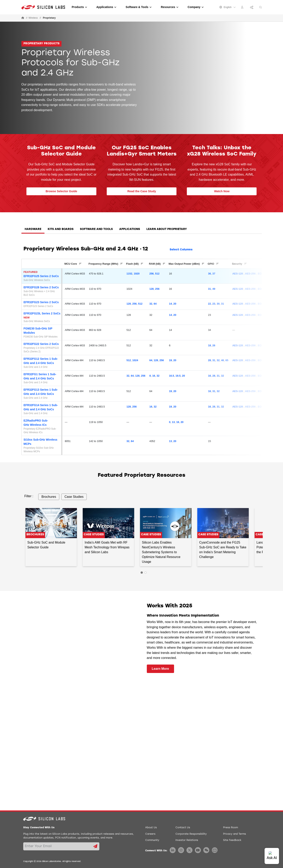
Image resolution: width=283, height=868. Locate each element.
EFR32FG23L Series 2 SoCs (42, 313)
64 (155, 304)
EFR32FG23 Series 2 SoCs (41, 302)
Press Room (231, 828)
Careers (150, 834)
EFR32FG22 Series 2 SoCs (41, 344)
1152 (129, 274)
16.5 (172, 376)
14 (170, 304)
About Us (151, 828)
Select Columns (181, 250)
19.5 (178, 376)
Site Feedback (232, 840)
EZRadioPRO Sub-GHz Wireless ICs (36, 423)
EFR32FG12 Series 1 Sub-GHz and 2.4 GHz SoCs (41, 361)
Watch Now (222, 191)
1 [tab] (142, 573)
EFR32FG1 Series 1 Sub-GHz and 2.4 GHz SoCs (40, 376)
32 (151, 304)
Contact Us (183, 828)
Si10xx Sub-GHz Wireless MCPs (41, 442)
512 (157, 274)
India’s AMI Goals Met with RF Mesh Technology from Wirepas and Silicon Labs (107, 547)
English (228, 7)
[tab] (33, 231)
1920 (137, 274)
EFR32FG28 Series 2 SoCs (41, 287)
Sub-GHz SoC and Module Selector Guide (46, 545)
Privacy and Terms (235, 834)
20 (175, 304)
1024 (135, 360)
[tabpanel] (142, 353)
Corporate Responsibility (191, 834)
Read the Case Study (142, 191)
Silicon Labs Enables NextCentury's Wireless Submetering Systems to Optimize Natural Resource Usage (161, 552)
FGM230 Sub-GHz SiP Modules (38, 331)
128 (152, 289)
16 (154, 376)
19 (170, 360)
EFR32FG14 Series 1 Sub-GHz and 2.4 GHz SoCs (41, 407)
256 (152, 274)
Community (152, 840)
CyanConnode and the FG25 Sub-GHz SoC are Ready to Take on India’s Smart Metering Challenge (223, 550)
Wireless (33, 18)
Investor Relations (187, 840)
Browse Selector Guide (61, 191)
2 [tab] (146, 573)
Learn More (160, 669)
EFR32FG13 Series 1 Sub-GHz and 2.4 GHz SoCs (41, 392)
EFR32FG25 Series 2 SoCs (41, 276)
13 (173, 422)
